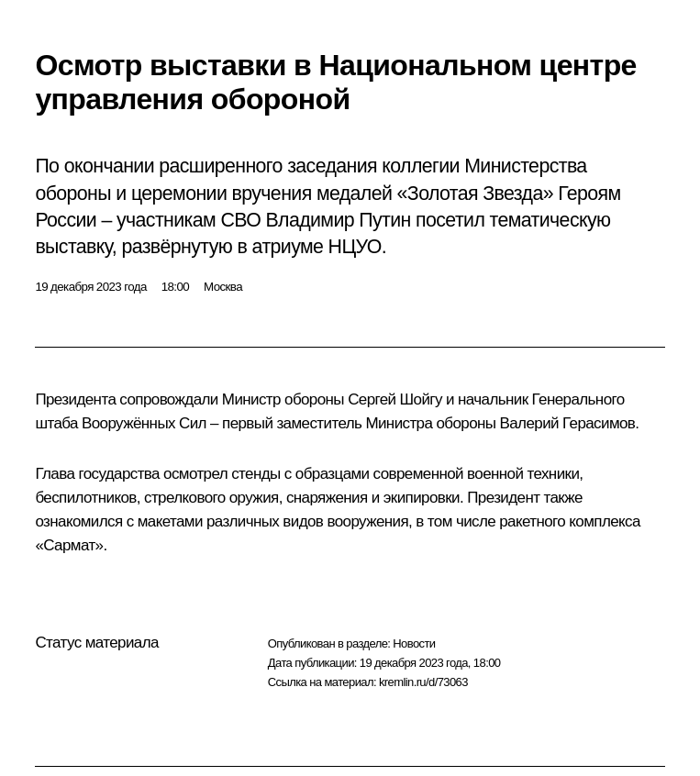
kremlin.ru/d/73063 (423, 682)
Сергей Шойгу (395, 399)
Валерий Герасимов (568, 423)
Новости (414, 643)
